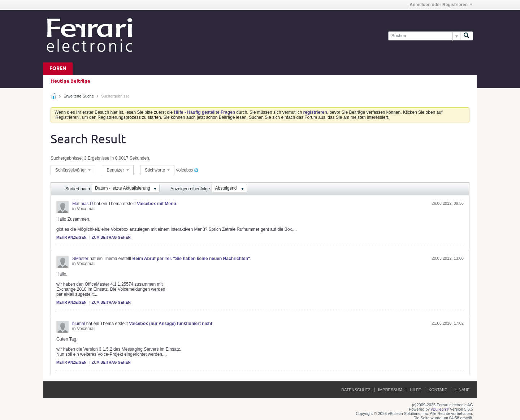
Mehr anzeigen (71, 237)
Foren (58, 69)
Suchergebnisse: (67, 158)
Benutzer (118, 170)
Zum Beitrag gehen (111, 237)
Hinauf (462, 390)
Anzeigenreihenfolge (190, 189)
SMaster (80, 259)
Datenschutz (356, 390)
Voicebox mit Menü (156, 204)
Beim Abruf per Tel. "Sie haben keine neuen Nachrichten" (191, 259)
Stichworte (157, 170)
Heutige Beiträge (70, 81)
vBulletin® (440, 409)
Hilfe (415, 390)
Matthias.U (83, 204)
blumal (79, 324)
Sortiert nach (78, 189)
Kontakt (438, 390)
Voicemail (86, 209)
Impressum (390, 390)
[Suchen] (424, 36)
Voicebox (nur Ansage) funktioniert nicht (171, 324)
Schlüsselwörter (73, 170)
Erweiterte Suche (79, 96)
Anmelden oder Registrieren (441, 5)
